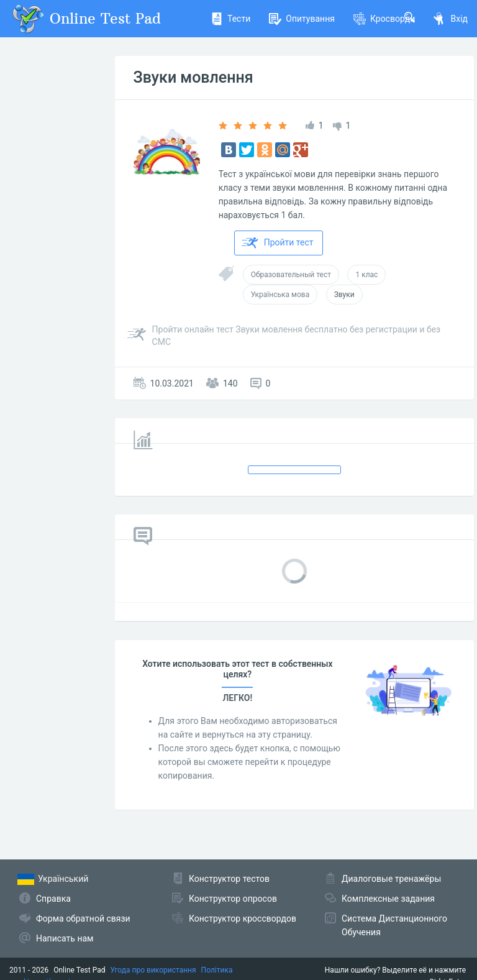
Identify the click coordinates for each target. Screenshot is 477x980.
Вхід (451, 19)
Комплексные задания (388, 899)
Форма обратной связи (83, 918)
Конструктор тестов (229, 879)
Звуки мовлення (193, 77)
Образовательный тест (291, 275)
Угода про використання (153, 970)
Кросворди (384, 19)
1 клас (366, 275)
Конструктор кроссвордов (243, 918)
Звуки (344, 295)
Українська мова (280, 295)
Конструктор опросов (233, 899)
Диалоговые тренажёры (391, 879)
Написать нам (65, 938)
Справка (53, 899)
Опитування (302, 19)
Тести (230, 19)
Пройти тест (278, 243)
